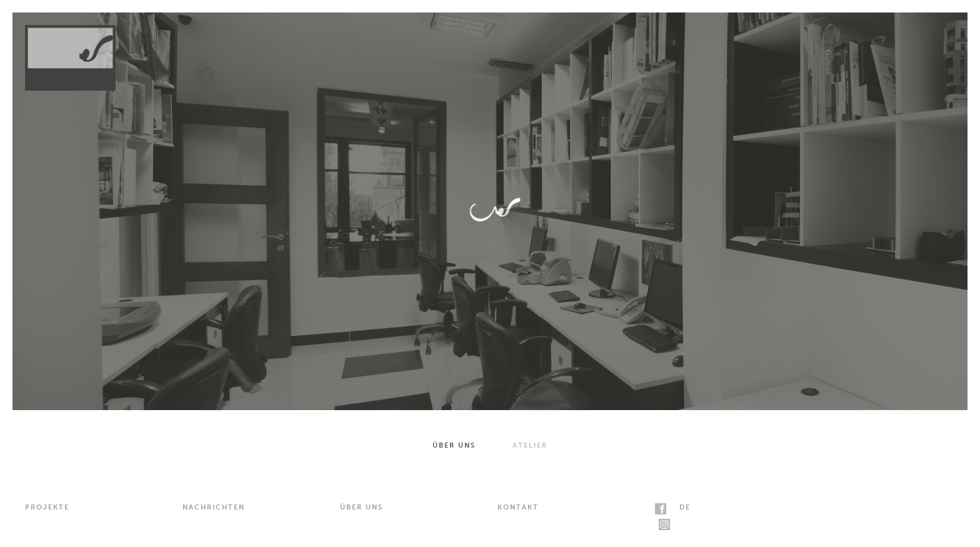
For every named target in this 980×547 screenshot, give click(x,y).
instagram (664, 524)
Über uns (454, 445)
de (685, 507)
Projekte (47, 507)
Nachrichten (214, 507)
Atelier (530, 445)
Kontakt (518, 507)
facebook (661, 509)
